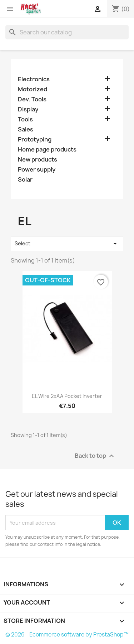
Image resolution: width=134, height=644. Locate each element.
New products (38, 160)
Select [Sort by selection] (67, 244)
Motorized (33, 89)
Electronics (34, 79)
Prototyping (35, 140)
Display (28, 109)
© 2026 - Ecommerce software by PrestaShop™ (67, 635)
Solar (25, 180)
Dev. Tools (32, 99)
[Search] (67, 32)
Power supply (37, 170)
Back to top (95, 456)
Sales (26, 129)
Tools (25, 119)
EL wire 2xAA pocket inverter (67, 396)
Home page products (47, 150)
